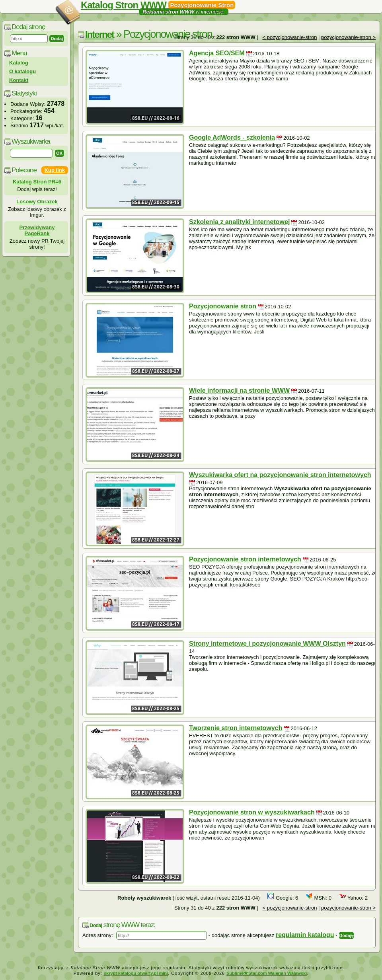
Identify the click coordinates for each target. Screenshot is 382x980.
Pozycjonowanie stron (223, 306)
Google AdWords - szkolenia (232, 137)
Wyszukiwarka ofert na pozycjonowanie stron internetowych (280, 475)
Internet (99, 34)
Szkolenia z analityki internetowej (239, 222)
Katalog (19, 63)
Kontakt (19, 80)
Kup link (55, 170)
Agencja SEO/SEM (217, 53)
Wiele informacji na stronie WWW (239, 391)
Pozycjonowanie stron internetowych (245, 559)
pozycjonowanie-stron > (348, 37)
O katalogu (22, 71)
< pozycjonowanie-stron (289, 37)
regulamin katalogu (305, 935)
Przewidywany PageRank (37, 230)
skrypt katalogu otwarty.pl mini (136, 973)
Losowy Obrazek (37, 202)
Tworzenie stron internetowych (236, 728)
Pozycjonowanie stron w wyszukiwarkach (252, 812)
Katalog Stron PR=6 (37, 182)
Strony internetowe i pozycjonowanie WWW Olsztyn (267, 644)
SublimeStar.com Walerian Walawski (267, 973)
